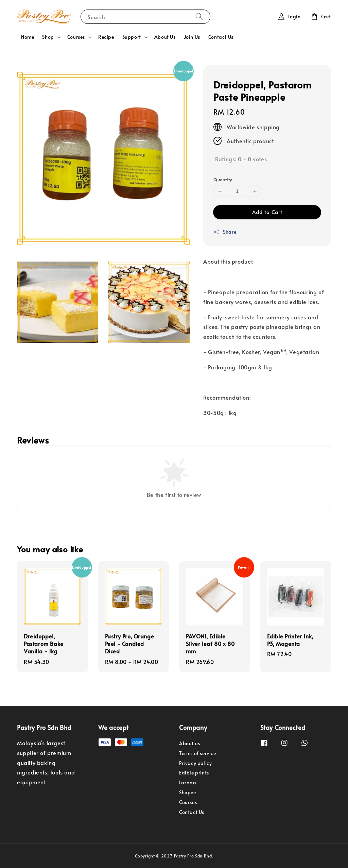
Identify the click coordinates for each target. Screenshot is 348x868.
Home (28, 37)
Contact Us (221, 37)
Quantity (223, 180)
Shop (48, 37)
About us (190, 744)
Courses (76, 37)
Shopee (188, 792)
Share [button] (225, 232)
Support (132, 37)
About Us (165, 37)
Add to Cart (267, 212)
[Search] (199, 16)
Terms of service (198, 753)
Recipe (106, 37)
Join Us (192, 37)
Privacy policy (195, 763)
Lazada (188, 782)
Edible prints (194, 773)
